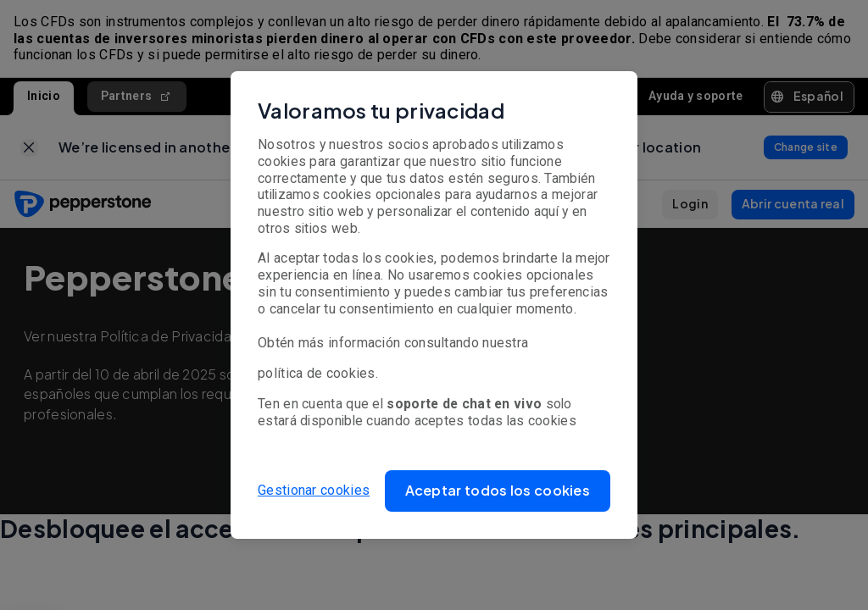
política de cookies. (318, 373)
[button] (498, 491)
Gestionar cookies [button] (314, 490)
